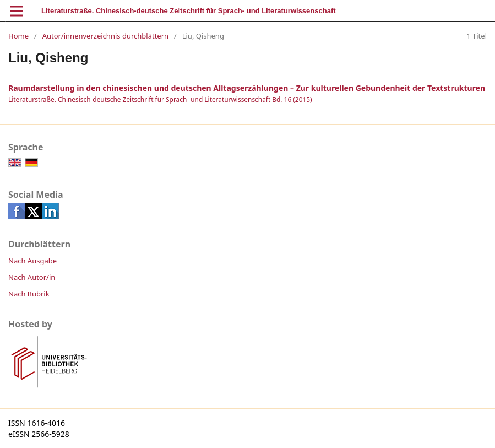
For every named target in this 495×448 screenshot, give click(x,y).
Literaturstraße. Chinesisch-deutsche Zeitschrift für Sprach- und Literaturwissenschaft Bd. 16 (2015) (160, 99)
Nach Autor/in (32, 277)
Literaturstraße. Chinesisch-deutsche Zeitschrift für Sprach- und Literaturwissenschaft (189, 11)
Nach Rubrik (29, 294)
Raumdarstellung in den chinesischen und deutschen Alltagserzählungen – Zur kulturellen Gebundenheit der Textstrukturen (247, 88)
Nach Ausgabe (32, 261)
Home (18, 36)
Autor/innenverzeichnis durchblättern (105, 36)
